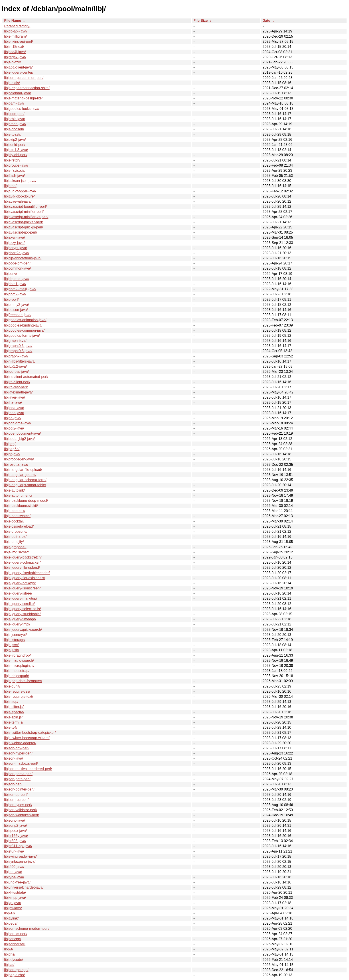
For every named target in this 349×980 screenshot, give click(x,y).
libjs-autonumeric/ (18, 495)
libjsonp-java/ (15, 820)
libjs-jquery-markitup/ (21, 598)
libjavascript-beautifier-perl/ (25, 207)
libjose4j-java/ (15, 52)
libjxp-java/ (13, 903)
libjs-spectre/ (14, 712)
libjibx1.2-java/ (15, 366)
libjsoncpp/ (13, 939)
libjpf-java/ (12, 454)
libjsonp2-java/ (16, 826)
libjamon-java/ (15, 124)
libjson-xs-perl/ (16, 934)
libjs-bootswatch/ (17, 516)
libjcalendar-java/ (18, 93)
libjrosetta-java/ (16, 465)
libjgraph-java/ (15, 341)
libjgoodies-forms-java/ (22, 336)
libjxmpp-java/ (15, 898)
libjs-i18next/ (14, 47)
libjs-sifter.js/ (14, 707)
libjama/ (10, 186)
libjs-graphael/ (15, 547)
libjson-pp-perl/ (16, 795)
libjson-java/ (14, 758)
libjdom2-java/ (15, 294)
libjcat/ (9, 965)
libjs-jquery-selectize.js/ (23, 609)
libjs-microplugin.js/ (19, 666)
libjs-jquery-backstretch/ (23, 557)
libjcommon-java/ (18, 268)
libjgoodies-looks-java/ (22, 109)
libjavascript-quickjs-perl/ (24, 227)
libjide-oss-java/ (16, 372)
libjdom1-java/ (15, 284)
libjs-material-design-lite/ (23, 98)
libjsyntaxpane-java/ (20, 862)
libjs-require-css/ (17, 691)
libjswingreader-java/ (20, 856)
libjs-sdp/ (11, 702)
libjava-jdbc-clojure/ (19, 196)
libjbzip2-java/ (15, 140)
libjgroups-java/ (16, 165)
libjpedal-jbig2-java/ (19, 439)
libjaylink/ (11, 918)
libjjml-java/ (13, 908)
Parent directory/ (17, 26)
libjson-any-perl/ (17, 748)
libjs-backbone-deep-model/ (26, 501)
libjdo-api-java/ (16, 31)
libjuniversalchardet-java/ (24, 887)
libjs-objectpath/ (17, 676)
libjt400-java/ (14, 867)
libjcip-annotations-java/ (23, 258)
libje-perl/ (11, 299)
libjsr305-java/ (15, 841)
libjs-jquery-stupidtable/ (22, 614)
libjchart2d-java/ (17, 253)
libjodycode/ (14, 960)
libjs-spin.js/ (13, 717)
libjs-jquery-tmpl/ (17, 624)
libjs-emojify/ (14, 542)
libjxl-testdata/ (15, 892)
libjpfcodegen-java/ (19, 459)
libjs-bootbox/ (15, 511)
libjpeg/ (10, 444)
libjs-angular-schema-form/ (25, 480)
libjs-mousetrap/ (17, 671)
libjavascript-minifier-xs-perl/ (26, 217)
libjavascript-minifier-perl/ (24, 212)
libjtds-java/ (13, 872)
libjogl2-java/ (14, 428)
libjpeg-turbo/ (15, 975)
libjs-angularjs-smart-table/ (25, 485)
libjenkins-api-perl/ (19, 41)
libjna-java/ (13, 418)
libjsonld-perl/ (15, 145)
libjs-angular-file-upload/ (23, 470)
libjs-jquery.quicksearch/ (23, 630)
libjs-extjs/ (12, 83)
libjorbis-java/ (15, 119)
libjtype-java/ (14, 877)
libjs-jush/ (12, 650)
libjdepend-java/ (17, 279)
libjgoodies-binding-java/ (23, 325)
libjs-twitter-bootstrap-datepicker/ (30, 733)
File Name (13, 21)
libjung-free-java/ (17, 882)
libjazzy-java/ (14, 243)
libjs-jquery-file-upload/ (22, 568)
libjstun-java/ (14, 851)
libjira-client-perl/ (17, 382)
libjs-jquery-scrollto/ (19, 604)
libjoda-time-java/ (18, 423)
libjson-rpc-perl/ (16, 800)
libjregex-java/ (15, 57)
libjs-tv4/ (11, 727)
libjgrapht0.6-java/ (18, 346)
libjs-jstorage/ (15, 640)
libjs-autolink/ (14, 490)
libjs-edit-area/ (15, 537)
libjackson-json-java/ (20, 181)
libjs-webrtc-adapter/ (20, 743)
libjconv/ (11, 274)
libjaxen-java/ (15, 237)
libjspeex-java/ (15, 831)
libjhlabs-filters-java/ (20, 361)
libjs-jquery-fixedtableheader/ (27, 573)
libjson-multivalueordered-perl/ (28, 769)
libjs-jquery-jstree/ (18, 593)
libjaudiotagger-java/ (20, 191)
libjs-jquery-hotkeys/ (20, 583)
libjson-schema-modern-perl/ (27, 929)
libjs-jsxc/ (11, 645)
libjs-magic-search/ (19, 660)
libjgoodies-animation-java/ (25, 320)
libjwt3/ (10, 913)
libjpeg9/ (11, 923)
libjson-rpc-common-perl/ (24, 78)
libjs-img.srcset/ (16, 552)
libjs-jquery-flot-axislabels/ (25, 578)
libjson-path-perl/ (17, 779)
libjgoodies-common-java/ (24, 330)
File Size (201, 21)
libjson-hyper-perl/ (18, 753)
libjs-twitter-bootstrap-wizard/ (27, 738)
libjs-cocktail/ (14, 521)
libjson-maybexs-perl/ (21, 763)
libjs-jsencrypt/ (15, 635)
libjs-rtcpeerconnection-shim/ (27, 88)
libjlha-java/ (13, 402)
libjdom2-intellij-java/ (20, 289)
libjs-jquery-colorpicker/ (22, 562)
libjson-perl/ (13, 784)
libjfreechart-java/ (18, 315)
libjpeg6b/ (12, 449)
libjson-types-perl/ (18, 805)
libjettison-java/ (16, 310)
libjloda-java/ (14, 408)
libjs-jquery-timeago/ (20, 619)
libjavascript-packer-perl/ (23, 222)
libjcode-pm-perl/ (17, 263)
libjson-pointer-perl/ (19, 789)
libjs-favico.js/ (15, 170)
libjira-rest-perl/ (16, 387)
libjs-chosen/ (14, 129)
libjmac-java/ (14, 413)
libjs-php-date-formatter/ (23, 681)
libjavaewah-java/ (18, 201)
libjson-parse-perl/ (18, 774)
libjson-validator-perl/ (21, 810)
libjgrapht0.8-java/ (18, 351)
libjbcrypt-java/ (16, 248)
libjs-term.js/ (14, 722)
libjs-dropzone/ (16, 531)
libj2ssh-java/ (14, 176)
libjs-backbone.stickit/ (21, 506)
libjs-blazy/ (13, 62)
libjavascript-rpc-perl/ (21, 232)
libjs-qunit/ (12, 686)
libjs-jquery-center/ (19, 72)
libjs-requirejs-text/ (19, 697)
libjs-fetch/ (12, 160)
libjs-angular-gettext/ (20, 475)
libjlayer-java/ (15, 397)
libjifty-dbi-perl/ (16, 155)
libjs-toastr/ (13, 134)
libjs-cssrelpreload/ (19, 526)
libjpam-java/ (14, 103)
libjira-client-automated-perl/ (26, 377)
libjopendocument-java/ (23, 433)
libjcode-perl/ (14, 114)
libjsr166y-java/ (16, 836)
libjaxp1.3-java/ (16, 150)
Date (266, 21)
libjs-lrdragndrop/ (17, 655)
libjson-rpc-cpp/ (16, 970)
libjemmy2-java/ (17, 305)
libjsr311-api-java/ (18, 846)
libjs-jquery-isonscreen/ (22, 588)
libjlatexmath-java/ (18, 392)
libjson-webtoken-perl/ (22, 815)
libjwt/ (9, 949)
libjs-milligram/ (15, 36)
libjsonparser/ (15, 944)
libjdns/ (10, 954)
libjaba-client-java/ (18, 67)
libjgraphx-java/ (16, 356)
